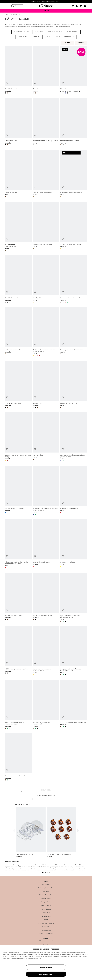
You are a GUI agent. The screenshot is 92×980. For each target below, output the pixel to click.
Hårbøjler (39, 32)
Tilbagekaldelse (46, 902)
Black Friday (46, 913)
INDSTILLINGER (46, 967)
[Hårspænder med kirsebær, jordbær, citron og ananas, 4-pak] (18, 544)
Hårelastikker (73, 32)
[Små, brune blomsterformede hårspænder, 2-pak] (74, 598)
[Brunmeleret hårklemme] (74, 385)
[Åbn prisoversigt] (80, 91)
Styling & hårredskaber (65, 37)
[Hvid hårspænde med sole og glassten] (46, 122)
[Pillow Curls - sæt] (18, 227)
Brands (46, 920)
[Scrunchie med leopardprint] (46, 174)
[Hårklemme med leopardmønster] (74, 174)
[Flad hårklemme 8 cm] (18, 70)
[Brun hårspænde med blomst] (46, 598)
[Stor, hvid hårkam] (18, 174)
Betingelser (46, 884)
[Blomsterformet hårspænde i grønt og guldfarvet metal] (46, 491)
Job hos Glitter (46, 898)
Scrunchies (22, 37)
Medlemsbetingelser (46, 895)
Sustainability (46, 927)
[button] (78, 6)
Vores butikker (46, 916)
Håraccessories (15, 14)
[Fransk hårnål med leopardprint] (46, 227)
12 (54, 799)
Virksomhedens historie (46, 923)
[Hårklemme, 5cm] (18, 122)
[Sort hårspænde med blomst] (74, 122)
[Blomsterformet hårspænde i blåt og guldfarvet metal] (74, 437)
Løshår (47, 37)
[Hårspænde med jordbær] (46, 544)
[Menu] (7, 6)
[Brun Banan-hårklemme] (18, 385)
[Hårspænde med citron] (74, 544)
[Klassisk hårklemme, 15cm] (18, 598)
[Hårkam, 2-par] (46, 385)
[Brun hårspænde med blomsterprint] (18, 757)
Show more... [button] (46, 790)
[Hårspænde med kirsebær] (74, 491)
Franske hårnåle (55, 32)
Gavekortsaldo (46, 905)
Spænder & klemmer (21, 32)
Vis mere (46, 872)
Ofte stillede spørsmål (46, 941)
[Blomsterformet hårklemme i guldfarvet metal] (46, 651)
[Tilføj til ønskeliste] (7, 83)
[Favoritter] (82, 6)
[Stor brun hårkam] (46, 437)
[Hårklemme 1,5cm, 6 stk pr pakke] (18, 651)
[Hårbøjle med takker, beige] (18, 332)
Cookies (46, 891)
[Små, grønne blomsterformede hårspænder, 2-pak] (74, 651)
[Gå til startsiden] (46, 6)
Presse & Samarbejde (46, 934)
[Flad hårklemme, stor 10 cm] (18, 279)
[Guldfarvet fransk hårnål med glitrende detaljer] (18, 437)
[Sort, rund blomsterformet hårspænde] (74, 705)
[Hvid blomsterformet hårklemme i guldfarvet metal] (46, 332)
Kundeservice (46, 944)
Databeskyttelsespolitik (46, 888)
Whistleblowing (46, 930)
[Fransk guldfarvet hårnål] (46, 279)
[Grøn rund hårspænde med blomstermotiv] (46, 705)
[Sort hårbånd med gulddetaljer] (74, 227)
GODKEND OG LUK (46, 974)
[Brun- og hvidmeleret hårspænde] (74, 332)
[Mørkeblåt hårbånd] (74, 70)
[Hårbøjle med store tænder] (46, 70)
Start (7, 14)
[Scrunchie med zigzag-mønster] (18, 491)
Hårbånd (36, 37)
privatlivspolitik (20, 959)
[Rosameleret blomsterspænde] (74, 279)
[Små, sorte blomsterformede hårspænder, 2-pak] (18, 705)
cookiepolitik (36, 959)
